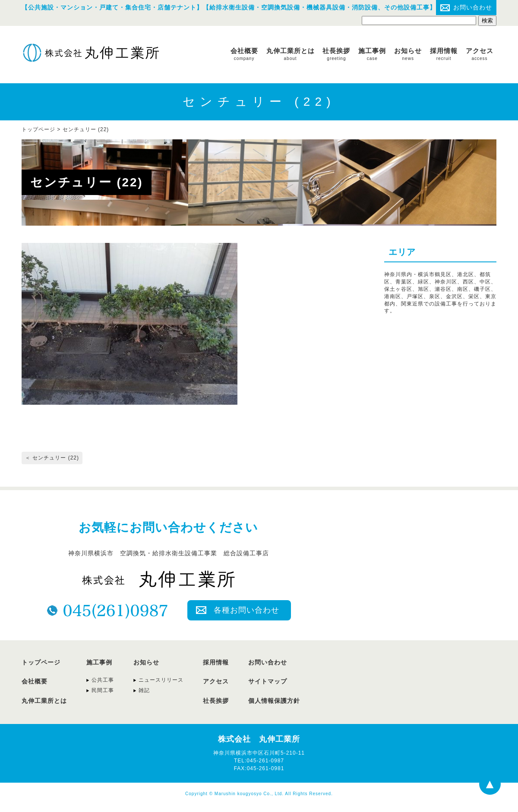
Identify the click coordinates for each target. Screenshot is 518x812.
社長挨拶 (336, 54)
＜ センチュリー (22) (52, 458)
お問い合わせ (473, 7)
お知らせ (408, 54)
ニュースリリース (161, 680)
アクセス (480, 54)
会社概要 (244, 54)
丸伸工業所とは (291, 54)
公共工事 (103, 680)
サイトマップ (268, 681)
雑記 (144, 690)
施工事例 (372, 54)
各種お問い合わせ (246, 610)
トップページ (41, 662)
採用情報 (444, 54)
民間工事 (103, 690)
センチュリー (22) (86, 129)
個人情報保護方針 (274, 701)
